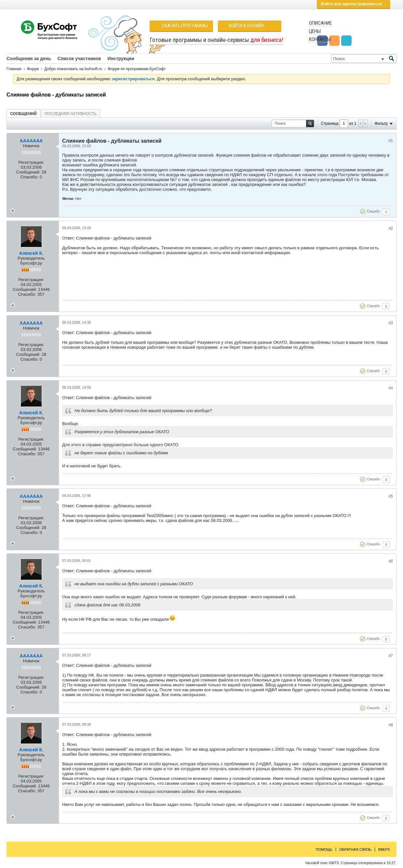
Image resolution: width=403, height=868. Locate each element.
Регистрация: (31, 162)
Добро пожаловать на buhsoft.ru (73, 69)
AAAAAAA (31, 141)
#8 (391, 725)
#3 (391, 323)
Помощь (324, 849)
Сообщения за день (29, 58)
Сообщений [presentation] (23, 114)
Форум (33, 69)
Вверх (384, 849)
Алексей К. (31, 253)
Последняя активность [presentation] (71, 114)
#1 (391, 141)
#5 (391, 496)
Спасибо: (30, 177)
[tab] (23, 114)
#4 (391, 388)
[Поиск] (364, 58)
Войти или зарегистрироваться (354, 4)
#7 (391, 656)
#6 (391, 561)
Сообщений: (28, 172)
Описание (320, 23)
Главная (14, 69)
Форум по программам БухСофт (137, 69)
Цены (315, 31)
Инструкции (121, 58)
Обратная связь (355, 849)
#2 (391, 228)
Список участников (79, 58)
